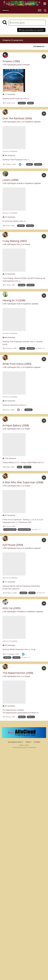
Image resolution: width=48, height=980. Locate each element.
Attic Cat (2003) (12, 608)
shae (18, 304)
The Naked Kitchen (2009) (18, 673)
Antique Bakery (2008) (16, 425)
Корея (27, 244)
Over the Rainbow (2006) (17, 118)
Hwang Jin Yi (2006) (14, 300)
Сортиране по (39, 47)
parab (19, 65)
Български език (15, 742)
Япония (26, 65)
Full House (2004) (13, 545)
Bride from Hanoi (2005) (17, 364)
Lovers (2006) (10, 180)
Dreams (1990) (11, 61)
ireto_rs (20, 122)
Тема (28, 742)
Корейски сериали (33, 122)
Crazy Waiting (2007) (15, 241)
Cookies (37, 742)
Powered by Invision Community (24, 747)
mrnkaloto (21, 611)
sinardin (20, 183)
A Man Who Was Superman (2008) (23, 482)
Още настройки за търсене (31, 30)
